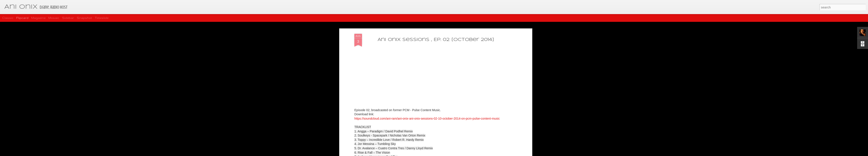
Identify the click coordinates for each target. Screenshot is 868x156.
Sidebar (68, 18)
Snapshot (84, 18)
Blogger (448, 154)
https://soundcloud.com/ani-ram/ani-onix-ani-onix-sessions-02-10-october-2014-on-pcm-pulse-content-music (427, 95)
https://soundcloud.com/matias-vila (455, 150)
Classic (8, 18)
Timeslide (102, 18)
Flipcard (22, 18)
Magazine (38, 18)
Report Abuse (460, 154)
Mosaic (54, 18)
